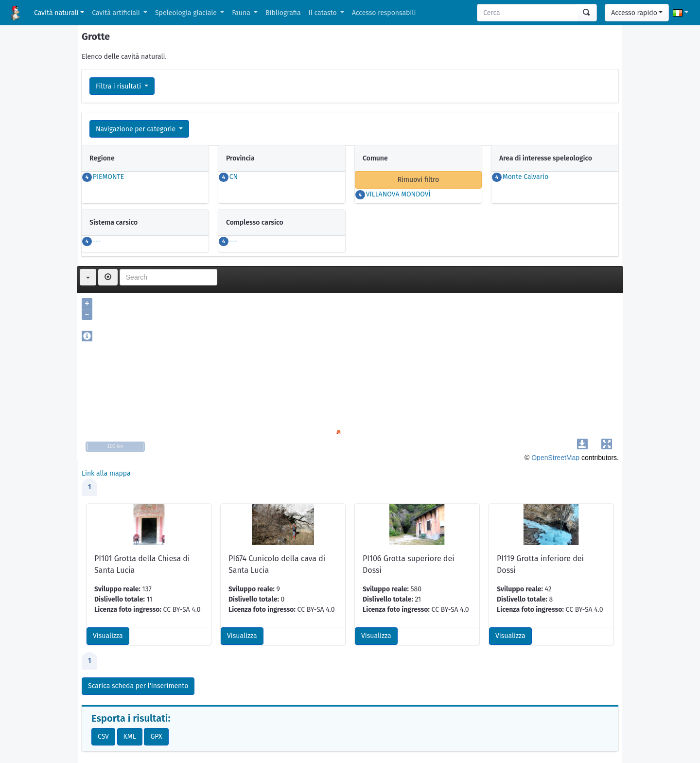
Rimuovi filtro (419, 180)
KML (130, 736)
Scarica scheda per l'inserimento (138, 686)
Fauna (242, 13)
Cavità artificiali (117, 13)
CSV (103, 736)
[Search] (527, 13)
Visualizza (108, 636)
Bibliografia (283, 13)
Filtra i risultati (119, 86)
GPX (156, 736)
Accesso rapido (634, 13)
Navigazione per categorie (137, 129)
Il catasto (324, 13)
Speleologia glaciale (187, 13)
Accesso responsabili (384, 13)
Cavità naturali (56, 13)
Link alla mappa (106, 473)
